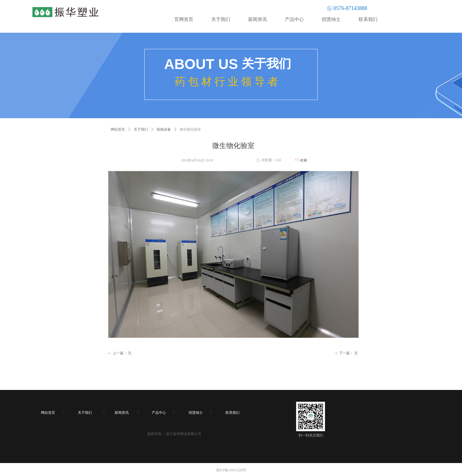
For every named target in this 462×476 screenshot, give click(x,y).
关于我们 (141, 129)
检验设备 (164, 129)
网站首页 (118, 129)
